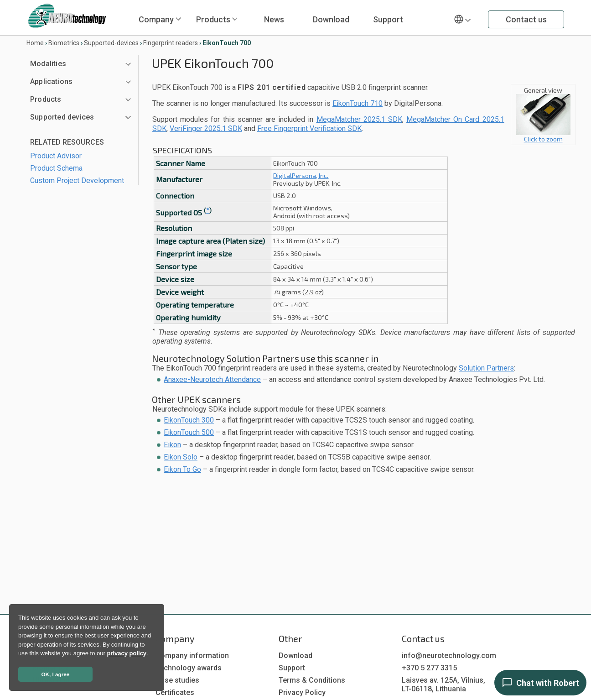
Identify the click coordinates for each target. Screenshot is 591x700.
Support (388, 19)
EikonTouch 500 (189, 432)
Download (331, 19)
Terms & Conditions (312, 680)
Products (213, 19)
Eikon (172, 445)
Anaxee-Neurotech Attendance (212, 379)
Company (156, 19)
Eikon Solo (181, 457)
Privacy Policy (302, 692)
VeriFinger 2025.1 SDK (206, 128)
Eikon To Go (182, 469)
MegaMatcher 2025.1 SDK (359, 119)
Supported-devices (111, 43)
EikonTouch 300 (189, 420)
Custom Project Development (77, 180)
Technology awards (189, 668)
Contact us (526, 19)
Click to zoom (543, 136)
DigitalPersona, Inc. (301, 175)
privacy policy (127, 653)
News (274, 19)
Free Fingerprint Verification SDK (309, 128)
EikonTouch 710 (358, 103)
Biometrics (64, 43)
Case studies (177, 680)
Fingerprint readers (171, 43)
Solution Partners (486, 368)
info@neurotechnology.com (449, 656)
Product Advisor (56, 156)
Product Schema (56, 168)
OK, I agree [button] (56, 674)
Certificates (175, 692)
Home (35, 43)
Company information (192, 656)
